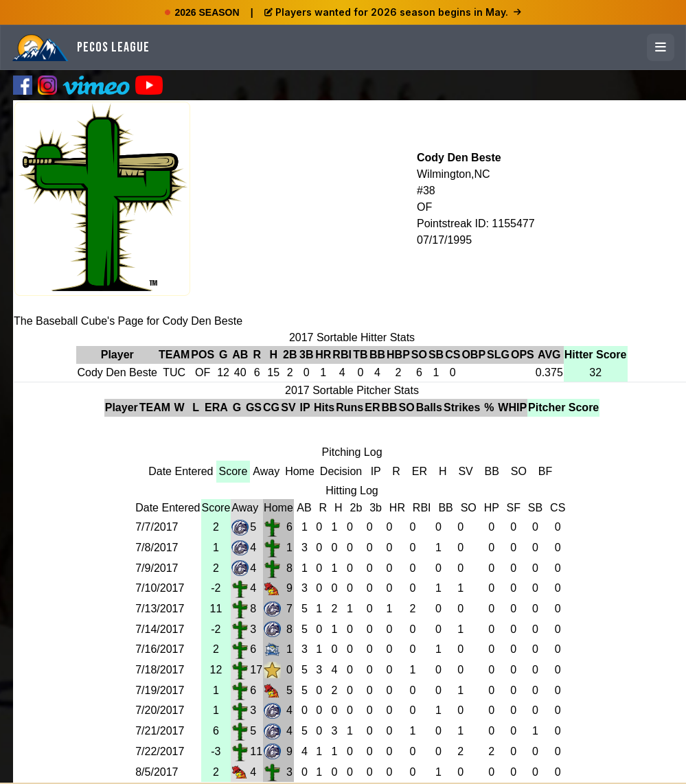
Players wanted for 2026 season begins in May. (393, 12)
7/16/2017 (160, 649)
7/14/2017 (160, 629)
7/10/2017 (160, 588)
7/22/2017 (160, 751)
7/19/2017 (160, 690)
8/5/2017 (157, 772)
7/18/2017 (160, 670)
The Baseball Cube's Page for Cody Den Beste (128, 321)
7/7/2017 (157, 527)
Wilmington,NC (454, 174)
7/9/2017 (157, 568)
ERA (216, 407)
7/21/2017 (160, 731)
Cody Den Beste (459, 158)
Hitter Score (596, 355)
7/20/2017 (160, 710)
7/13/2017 (160, 609)
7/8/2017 (157, 547)
